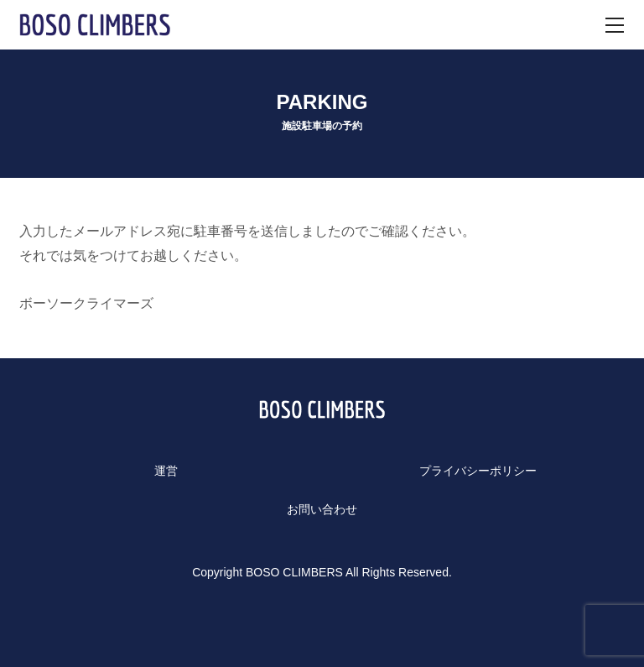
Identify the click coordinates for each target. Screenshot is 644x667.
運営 (166, 471)
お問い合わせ (322, 509)
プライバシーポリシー (478, 471)
